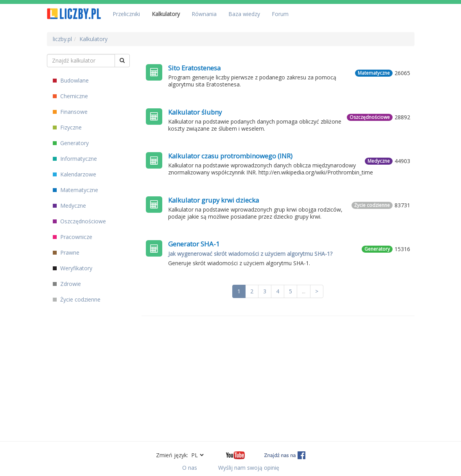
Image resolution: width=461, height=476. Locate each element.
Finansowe (70, 112)
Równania (204, 14)
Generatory (71, 143)
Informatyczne (75, 159)
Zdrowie (67, 284)
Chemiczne (70, 96)
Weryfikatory (73, 268)
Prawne (66, 252)
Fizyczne (67, 127)
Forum (280, 14)
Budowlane (71, 80)
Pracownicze (73, 237)
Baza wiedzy (244, 14)
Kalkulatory (166, 14)
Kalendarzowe (74, 174)
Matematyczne (75, 190)
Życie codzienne (77, 299)
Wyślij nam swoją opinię (249, 468)
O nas (190, 468)
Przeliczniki (126, 14)
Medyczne (69, 206)
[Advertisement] (278, 379)
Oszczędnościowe (79, 221)
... (304, 291)
